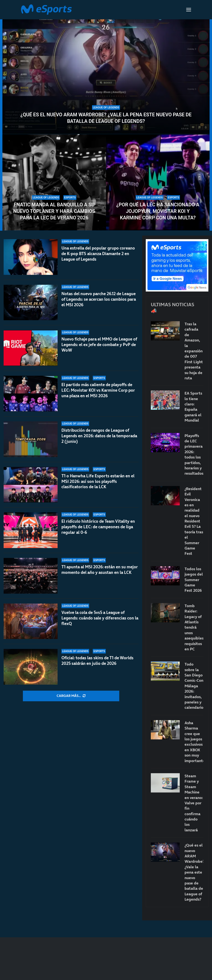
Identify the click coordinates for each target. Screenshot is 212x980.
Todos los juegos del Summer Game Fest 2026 (194, 580)
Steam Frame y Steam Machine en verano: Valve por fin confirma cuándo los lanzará (194, 803)
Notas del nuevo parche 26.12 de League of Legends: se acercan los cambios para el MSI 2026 (99, 299)
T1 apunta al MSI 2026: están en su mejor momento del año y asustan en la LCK (100, 570)
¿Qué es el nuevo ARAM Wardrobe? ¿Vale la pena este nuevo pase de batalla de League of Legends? (106, 118)
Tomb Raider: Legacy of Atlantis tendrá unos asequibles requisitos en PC (194, 627)
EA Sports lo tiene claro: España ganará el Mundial (193, 407)
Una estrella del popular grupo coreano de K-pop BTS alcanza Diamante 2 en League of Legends (98, 254)
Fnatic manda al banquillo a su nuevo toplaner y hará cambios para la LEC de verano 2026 (54, 211)
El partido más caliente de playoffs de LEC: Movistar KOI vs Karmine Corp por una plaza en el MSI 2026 (98, 390)
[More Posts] (71, 696)
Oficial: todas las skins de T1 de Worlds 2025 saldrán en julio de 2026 (97, 661)
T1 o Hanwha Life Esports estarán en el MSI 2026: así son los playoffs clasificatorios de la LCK (98, 481)
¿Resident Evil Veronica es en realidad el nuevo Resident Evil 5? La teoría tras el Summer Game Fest (194, 521)
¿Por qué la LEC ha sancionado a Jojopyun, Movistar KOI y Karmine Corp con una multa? (158, 211)
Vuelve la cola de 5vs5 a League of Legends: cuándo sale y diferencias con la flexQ (100, 618)
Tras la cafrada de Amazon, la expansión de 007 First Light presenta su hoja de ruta (194, 351)
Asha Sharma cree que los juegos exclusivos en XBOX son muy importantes (194, 742)
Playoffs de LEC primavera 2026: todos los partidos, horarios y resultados (194, 455)
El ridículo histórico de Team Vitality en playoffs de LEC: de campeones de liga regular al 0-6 (98, 527)
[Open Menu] (189, 10)
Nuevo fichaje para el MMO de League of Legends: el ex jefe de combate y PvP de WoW (99, 345)
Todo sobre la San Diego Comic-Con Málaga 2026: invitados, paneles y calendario (194, 686)
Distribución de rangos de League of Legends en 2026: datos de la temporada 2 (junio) (99, 436)
